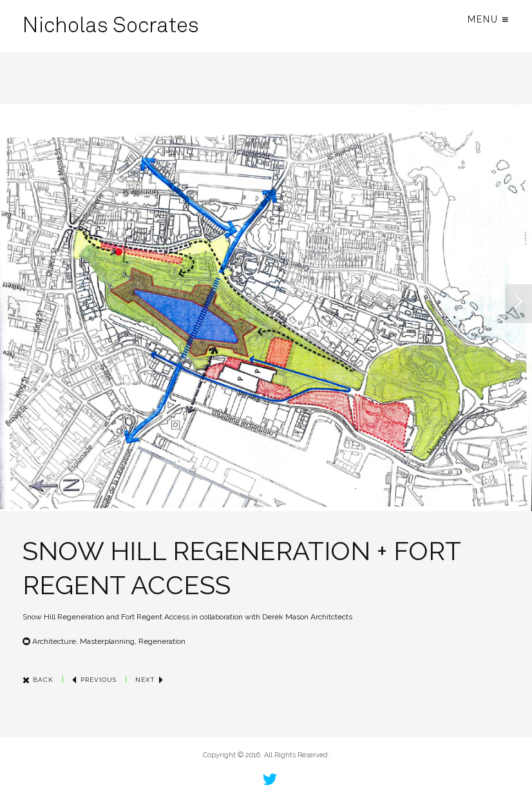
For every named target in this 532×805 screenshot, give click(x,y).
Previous (94, 680)
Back (38, 680)
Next (149, 680)
